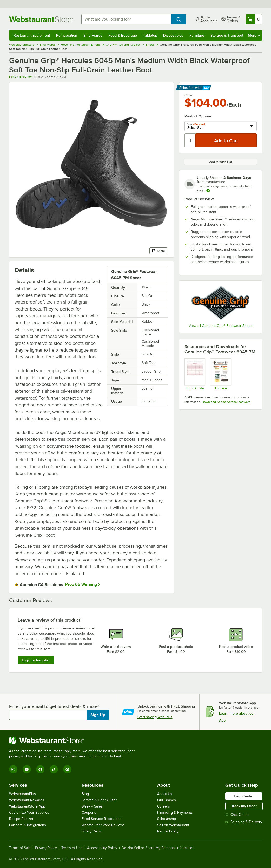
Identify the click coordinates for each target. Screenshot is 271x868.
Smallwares (93, 35)
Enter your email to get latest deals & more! (54, 706)
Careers (164, 806)
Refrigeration (67, 35)
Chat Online (237, 815)
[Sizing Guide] (195, 374)
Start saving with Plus (155, 717)
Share (158, 251)
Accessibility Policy (102, 848)
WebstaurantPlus (22, 794)
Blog (85, 794)
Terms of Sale (20, 848)
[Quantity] (190, 140)
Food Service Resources (101, 819)
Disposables (173, 35)
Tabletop (150, 35)
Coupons (89, 813)
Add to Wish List (221, 162)
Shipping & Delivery (244, 822)
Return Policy (168, 831)
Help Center (244, 796)
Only (188, 95)
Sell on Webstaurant (173, 825)
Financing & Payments (175, 813)
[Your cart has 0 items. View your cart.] (254, 19)
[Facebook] (40, 769)
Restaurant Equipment (32, 35)
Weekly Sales (92, 806)
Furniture (197, 35)
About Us (165, 794)
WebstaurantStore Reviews (103, 825)
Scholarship (167, 819)
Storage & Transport (227, 35)
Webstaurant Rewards (27, 800)
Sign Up (98, 715)
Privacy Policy (46, 848)
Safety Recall (92, 831)
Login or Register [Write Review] (36, 660)
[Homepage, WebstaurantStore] (41, 19)
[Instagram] (13, 769)
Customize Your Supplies (29, 813)
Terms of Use (72, 848)
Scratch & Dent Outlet (99, 800)
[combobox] (126, 19)
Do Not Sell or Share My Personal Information (158, 848)
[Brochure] (220, 374)
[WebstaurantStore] (74, 740)
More (254, 35)
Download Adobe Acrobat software (226, 402)
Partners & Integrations (28, 825)
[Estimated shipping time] (208, 191)
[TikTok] (54, 769)
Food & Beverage (123, 35)
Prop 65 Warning (81, 584)
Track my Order (244, 806)
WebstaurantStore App (27, 806)
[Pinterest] (67, 769)
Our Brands (167, 800)
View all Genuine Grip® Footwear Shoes (221, 326)
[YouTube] (27, 769)
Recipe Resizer (21, 819)
